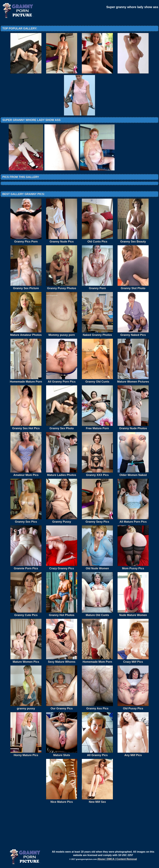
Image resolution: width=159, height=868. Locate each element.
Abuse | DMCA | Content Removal (117, 859)
